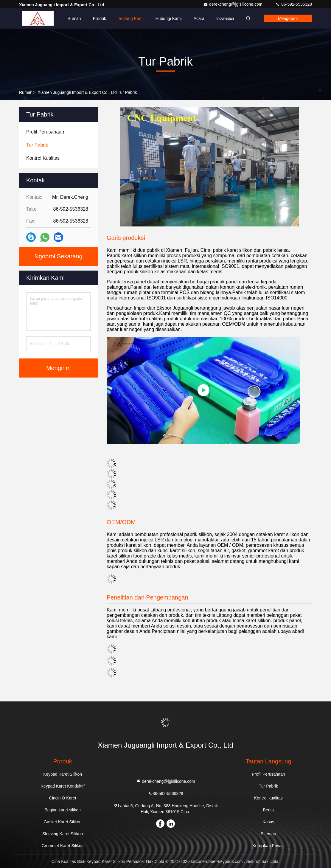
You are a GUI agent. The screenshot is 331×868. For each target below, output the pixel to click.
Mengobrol (288, 18)
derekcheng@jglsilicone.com (233, 4)
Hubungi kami (169, 18)
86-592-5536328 (294, 4)
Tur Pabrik (268, 786)
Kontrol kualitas (268, 798)
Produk (100, 18)
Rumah (74, 18)
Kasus (268, 822)
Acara (199, 18)
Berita (269, 810)
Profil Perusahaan (268, 774)
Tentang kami (131, 18)
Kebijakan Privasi (268, 846)
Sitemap (268, 834)
